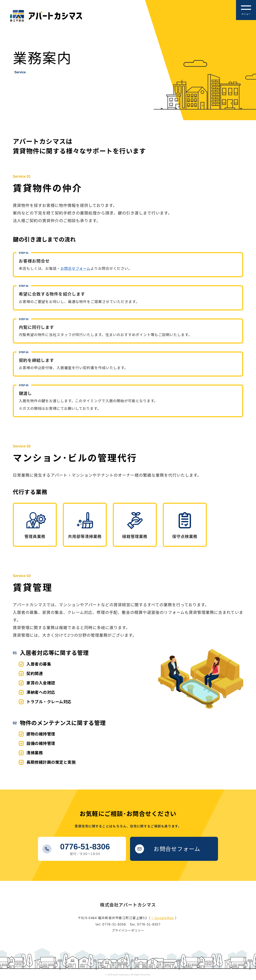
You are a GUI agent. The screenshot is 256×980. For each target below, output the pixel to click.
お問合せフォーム (75, 268)
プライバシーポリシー (128, 930)
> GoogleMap (163, 918)
